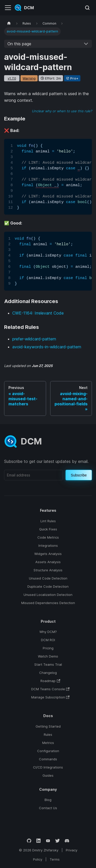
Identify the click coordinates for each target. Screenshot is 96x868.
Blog (48, 800)
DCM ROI (48, 640)
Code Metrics (48, 537)
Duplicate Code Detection (48, 586)
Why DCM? (48, 632)
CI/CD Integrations (48, 767)
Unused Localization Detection (48, 595)
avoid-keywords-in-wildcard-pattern (47, 347)
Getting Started (48, 726)
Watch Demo (48, 656)
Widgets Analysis (48, 554)
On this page (19, 44)
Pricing (48, 648)
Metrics (48, 743)
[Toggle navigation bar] (8, 8)
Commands (48, 759)
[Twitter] (57, 841)
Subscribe (79, 475)
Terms (55, 859)
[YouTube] (48, 841)
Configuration (48, 751)
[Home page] (9, 23)
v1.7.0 (12, 78)
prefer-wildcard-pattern (34, 339)
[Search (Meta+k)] (87, 8)
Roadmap (50, 681)
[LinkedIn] (39, 841)
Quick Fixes (48, 529)
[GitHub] (29, 841)
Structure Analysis (48, 570)
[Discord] (67, 841)
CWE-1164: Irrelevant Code (38, 313)
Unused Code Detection (48, 578)
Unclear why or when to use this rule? (62, 111)
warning (29, 78)
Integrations (48, 546)
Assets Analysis (48, 562)
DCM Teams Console (50, 689)
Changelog (48, 673)
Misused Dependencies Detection (48, 603)
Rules (48, 735)
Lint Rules (48, 521)
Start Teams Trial (48, 664)
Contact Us (48, 808)
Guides (48, 775)
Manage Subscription (50, 697)
